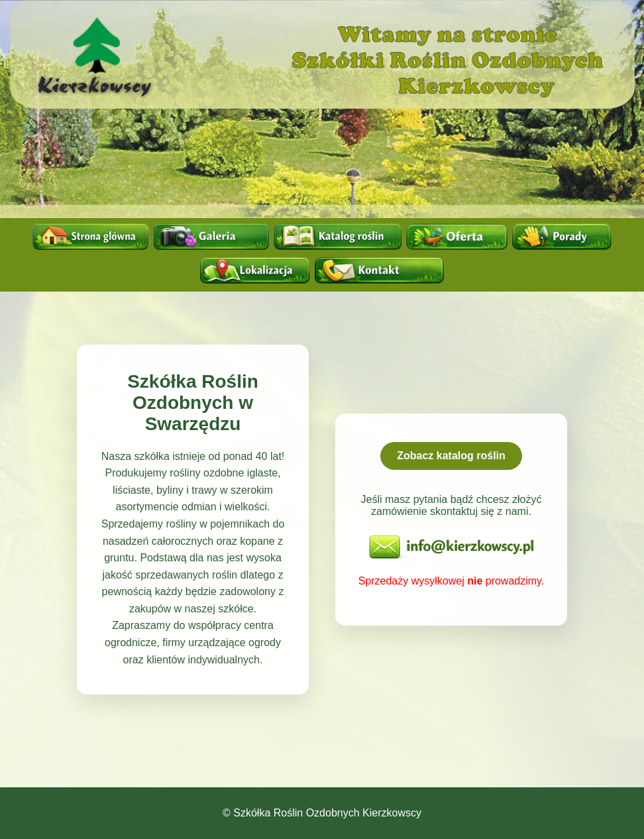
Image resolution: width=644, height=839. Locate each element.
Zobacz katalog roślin (451, 456)
